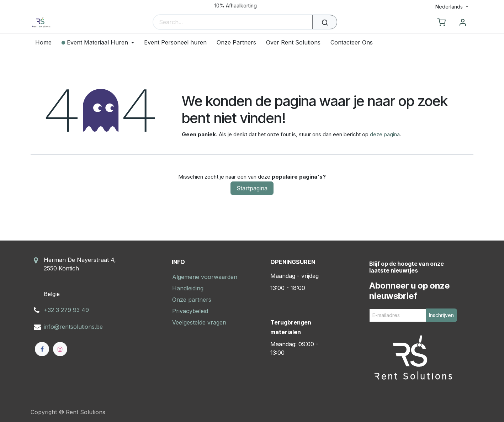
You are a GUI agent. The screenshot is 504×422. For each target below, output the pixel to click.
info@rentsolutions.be (73, 327)
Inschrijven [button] (441, 315)
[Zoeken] (325, 22)
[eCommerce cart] (441, 22)
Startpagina (252, 188)
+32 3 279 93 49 (66, 310)
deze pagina (385, 134)
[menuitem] (46, 43)
